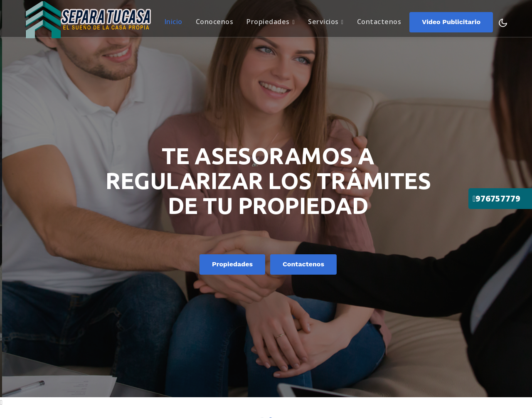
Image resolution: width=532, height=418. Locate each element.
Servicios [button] (326, 20)
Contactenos (379, 20)
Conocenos (215, 20)
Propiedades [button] (271, 20)
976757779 (496, 198)
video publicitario (451, 21)
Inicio (176, 20)
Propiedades (258, 264)
